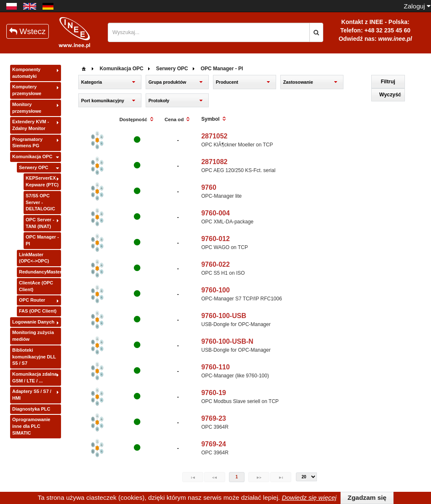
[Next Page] (259, 477)
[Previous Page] (215, 477)
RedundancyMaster (40, 272)
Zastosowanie (298, 82)
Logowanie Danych (33, 322)
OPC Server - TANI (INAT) (40, 223)
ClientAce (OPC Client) (36, 286)
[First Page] (193, 477)
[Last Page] (281, 477)
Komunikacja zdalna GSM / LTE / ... (35, 377)
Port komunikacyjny (103, 101)
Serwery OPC (34, 167)
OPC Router (32, 300)
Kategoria (92, 82)
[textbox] (209, 32)
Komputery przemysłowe (27, 90)
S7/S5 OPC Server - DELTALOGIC (40, 202)
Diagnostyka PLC (31, 409)
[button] (316, 32)
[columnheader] (137, 120)
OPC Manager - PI (42, 240)
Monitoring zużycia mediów (33, 336)
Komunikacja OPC (32, 157)
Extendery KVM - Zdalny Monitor (31, 125)
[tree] (36, 252)
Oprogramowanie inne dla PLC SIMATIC (31, 426)
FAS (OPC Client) (38, 311)
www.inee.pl (395, 39)
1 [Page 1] (237, 477)
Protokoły (159, 101)
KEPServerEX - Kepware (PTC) (42, 181)
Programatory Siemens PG (27, 143)
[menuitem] (84, 68)
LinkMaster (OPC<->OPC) (34, 258)
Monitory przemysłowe (27, 108)
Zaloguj (417, 6)
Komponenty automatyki (26, 73)
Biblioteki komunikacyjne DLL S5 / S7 (34, 357)
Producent (227, 82)
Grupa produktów (168, 82)
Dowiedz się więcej (309, 497)
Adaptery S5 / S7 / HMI (32, 395)
